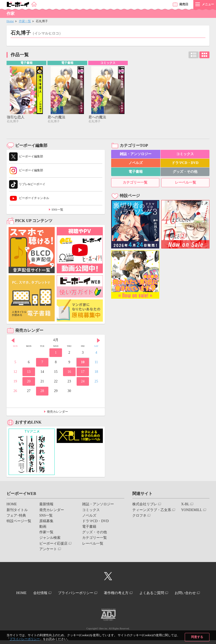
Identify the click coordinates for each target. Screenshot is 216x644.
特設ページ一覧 (19, 522)
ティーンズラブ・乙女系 (152, 510)
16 (69, 372)
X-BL (185, 505)
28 (42, 391)
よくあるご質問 (172, 593)
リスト (194, 55)
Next (99, 341)
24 (83, 382)
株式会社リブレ (145, 505)
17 (83, 372)
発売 (184, 4)
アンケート (48, 550)
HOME (12, 505)
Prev (13, 341)
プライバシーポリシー (25, 639)
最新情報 (46, 505)
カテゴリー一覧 (135, 183)
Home (10, 21)
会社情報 (54, 593)
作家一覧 (25, 21)
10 (83, 363)
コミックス (185, 154)
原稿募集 (46, 522)
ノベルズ (136, 163)
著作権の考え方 (135, 593)
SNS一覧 (57, 210)
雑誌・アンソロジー (136, 154)
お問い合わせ (106, 597)
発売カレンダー (57, 412)
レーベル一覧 (186, 183)
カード (204, 55)
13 (29, 372)
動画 (43, 527)
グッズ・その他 (185, 172)
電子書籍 (136, 172)
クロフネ (139, 516)
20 (29, 382)
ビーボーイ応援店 (53, 544)
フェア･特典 (16, 516)
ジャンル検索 (50, 538)
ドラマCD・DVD (185, 163)
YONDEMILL (191, 510)
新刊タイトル (17, 510)
